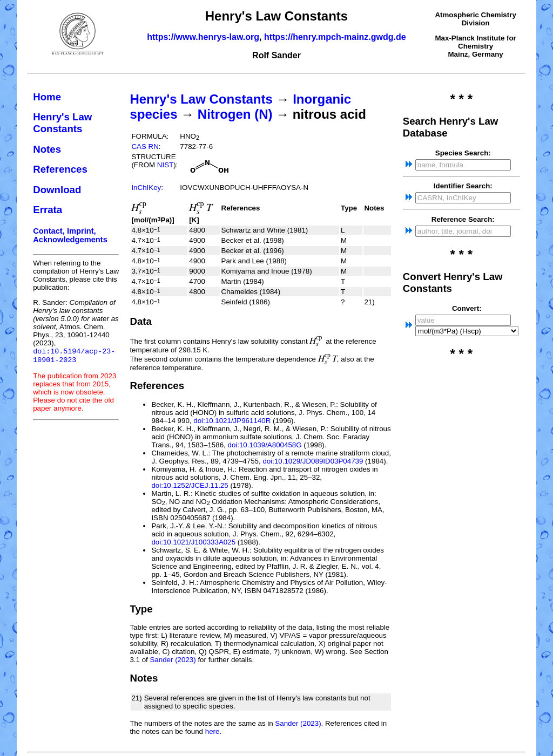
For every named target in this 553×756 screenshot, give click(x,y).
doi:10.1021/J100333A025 (193, 542)
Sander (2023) (173, 660)
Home (47, 97)
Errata (48, 210)
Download (57, 190)
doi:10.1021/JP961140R (232, 421)
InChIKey (146, 188)
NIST (165, 165)
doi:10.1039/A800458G (264, 445)
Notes (47, 149)
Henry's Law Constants (62, 123)
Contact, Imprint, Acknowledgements (70, 235)
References (60, 169)
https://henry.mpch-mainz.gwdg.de (335, 37)
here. (213, 731)
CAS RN (145, 147)
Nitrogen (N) (235, 114)
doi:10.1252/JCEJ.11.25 (190, 485)
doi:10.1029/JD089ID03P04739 (313, 461)
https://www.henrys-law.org (203, 37)
